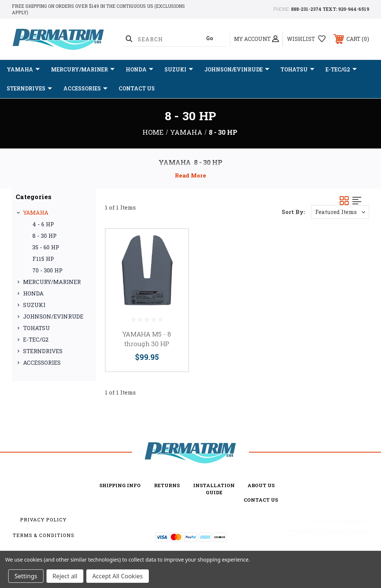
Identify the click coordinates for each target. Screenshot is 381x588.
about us (261, 485)
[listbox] (340, 212)
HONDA (140, 70)
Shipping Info (120, 485)
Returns (167, 485)
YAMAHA (23, 70)
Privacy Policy (43, 520)
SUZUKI (179, 70)
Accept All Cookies (118, 576)
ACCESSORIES (85, 89)
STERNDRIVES (29, 89)
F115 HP (43, 259)
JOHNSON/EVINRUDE (237, 70)
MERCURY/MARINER (83, 70)
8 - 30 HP (44, 236)
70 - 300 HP (47, 270)
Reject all (65, 576)
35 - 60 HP (46, 247)
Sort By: (293, 212)
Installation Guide (214, 489)
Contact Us (137, 88)
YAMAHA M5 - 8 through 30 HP (147, 339)
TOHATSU (297, 70)
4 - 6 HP (43, 224)
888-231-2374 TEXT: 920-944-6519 (330, 9)
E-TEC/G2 (341, 70)
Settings (26, 576)
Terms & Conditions (44, 535)
